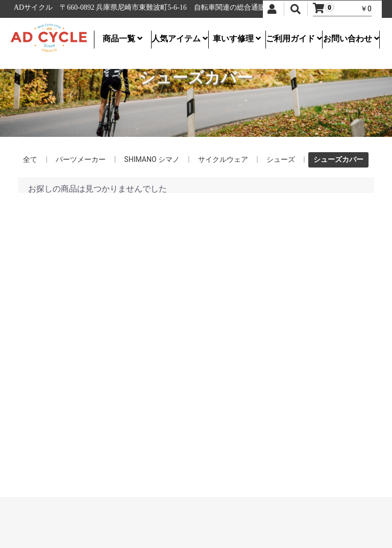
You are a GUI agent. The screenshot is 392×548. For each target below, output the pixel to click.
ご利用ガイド (294, 39)
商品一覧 (122, 39)
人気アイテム (180, 39)
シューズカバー (338, 159)
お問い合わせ (351, 39)
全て (30, 159)
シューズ (281, 159)
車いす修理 (237, 39)
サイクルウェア (223, 159)
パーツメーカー (81, 159)
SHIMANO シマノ (152, 159)
